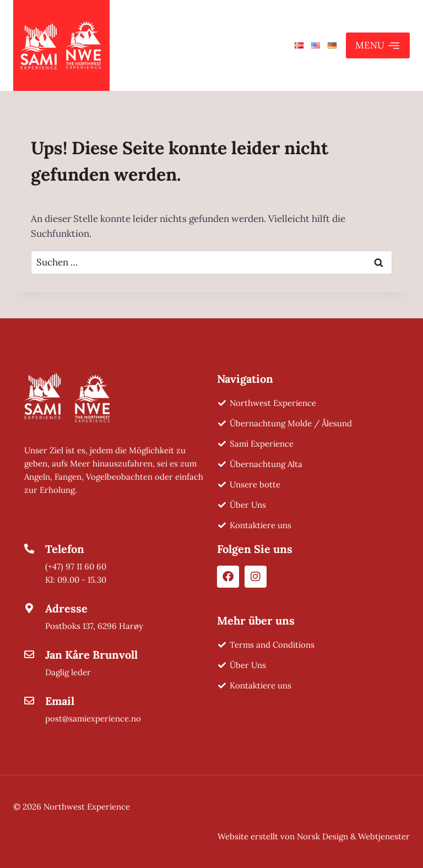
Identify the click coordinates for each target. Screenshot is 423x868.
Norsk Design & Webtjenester (353, 836)
